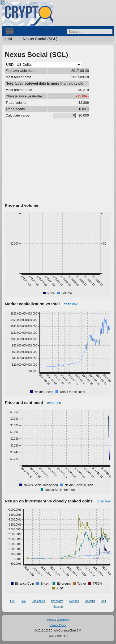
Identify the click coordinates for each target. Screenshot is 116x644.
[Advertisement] (58, 162)
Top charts (38, 601)
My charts (57, 601)
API (104, 601)
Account (90, 601)
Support (58, 607)
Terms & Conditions (58, 620)
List (9, 39)
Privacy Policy (58, 625)
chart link (71, 304)
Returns (74, 601)
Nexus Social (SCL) (40, 39)
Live (23, 601)
